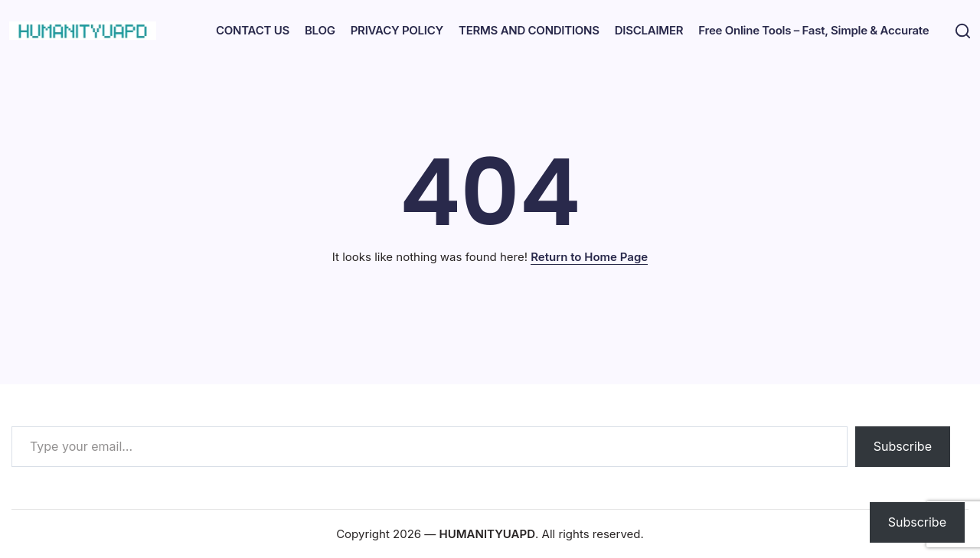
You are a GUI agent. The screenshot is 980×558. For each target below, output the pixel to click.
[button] (960, 31)
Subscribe (903, 446)
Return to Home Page (589, 257)
